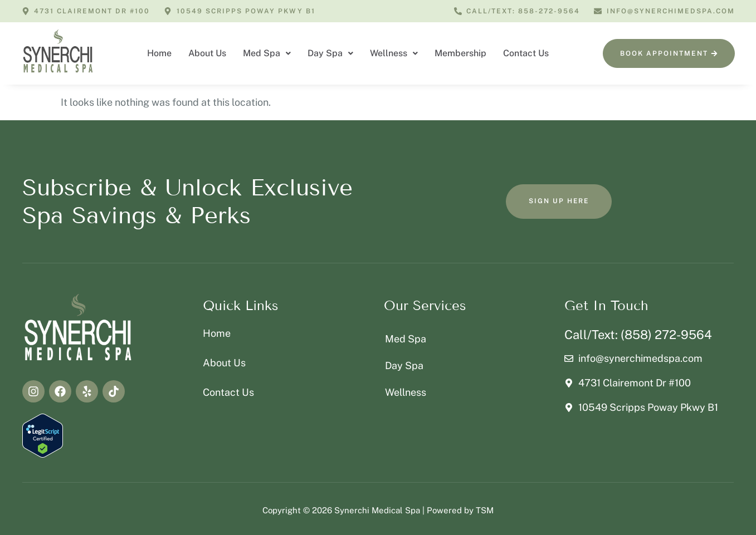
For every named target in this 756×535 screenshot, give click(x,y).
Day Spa (330, 53)
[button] (267, 53)
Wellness (394, 53)
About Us (207, 53)
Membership (460, 53)
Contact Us (526, 53)
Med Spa (267, 53)
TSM (485, 510)
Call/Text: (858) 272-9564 (638, 335)
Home (159, 53)
